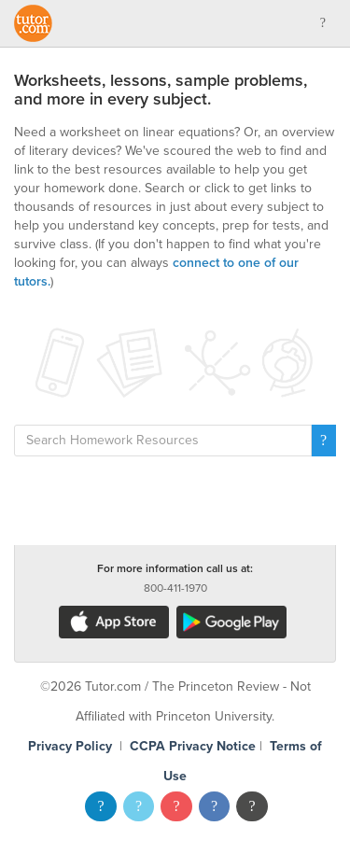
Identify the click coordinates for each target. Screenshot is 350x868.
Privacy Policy (70, 746)
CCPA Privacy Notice (193, 746)
